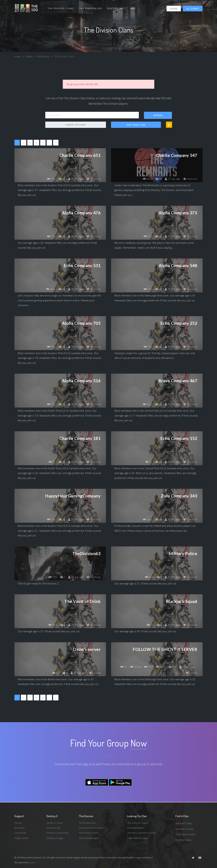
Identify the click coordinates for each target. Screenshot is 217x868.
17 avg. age (171, 236)
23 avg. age (75, 625)
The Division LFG (92, 6)
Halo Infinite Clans (138, 840)
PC (49, 462)
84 (156, 179)
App (134, 6)
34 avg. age (171, 462)
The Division (46, 56)
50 (59, 236)
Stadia (150, 667)
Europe (95, 673)
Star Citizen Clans (185, 834)
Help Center (22, 840)
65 (156, 347)
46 (59, 462)
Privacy (19, 823)
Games (30, 56)
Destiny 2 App (55, 840)
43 (156, 462)
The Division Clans (61, 6)
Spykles (33, 862)
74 (59, 289)
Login (174, 7)
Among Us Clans (137, 829)
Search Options (76, 125)
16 (156, 289)
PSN (48, 179)
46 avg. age (75, 577)
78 (59, 347)
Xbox (144, 179)
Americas (93, 179)
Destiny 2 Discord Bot (60, 834)
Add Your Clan (136, 125)
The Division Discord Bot (93, 829)
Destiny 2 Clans (56, 823)
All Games (193, 7)
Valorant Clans (184, 823)
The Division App (89, 840)
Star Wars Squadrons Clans (143, 834)
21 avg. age (75, 519)
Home (18, 56)
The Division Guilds (90, 834)
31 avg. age (75, 179)
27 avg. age (171, 179)
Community (21, 834)
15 (59, 519)
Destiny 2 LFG (55, 829)
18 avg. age (75, 347)
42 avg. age (75, 289)
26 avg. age (75, 236)
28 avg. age (171, 519)
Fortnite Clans (184, 840)
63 (156, 404)
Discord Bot (117, 6)
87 (156, 236)
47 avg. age (77, 673)
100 (190, 667)
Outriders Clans (185, 829)
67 (59, 179)
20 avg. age (75, 462)
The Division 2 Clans (139, 823)
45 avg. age (171, 625)
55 (59, 404)
